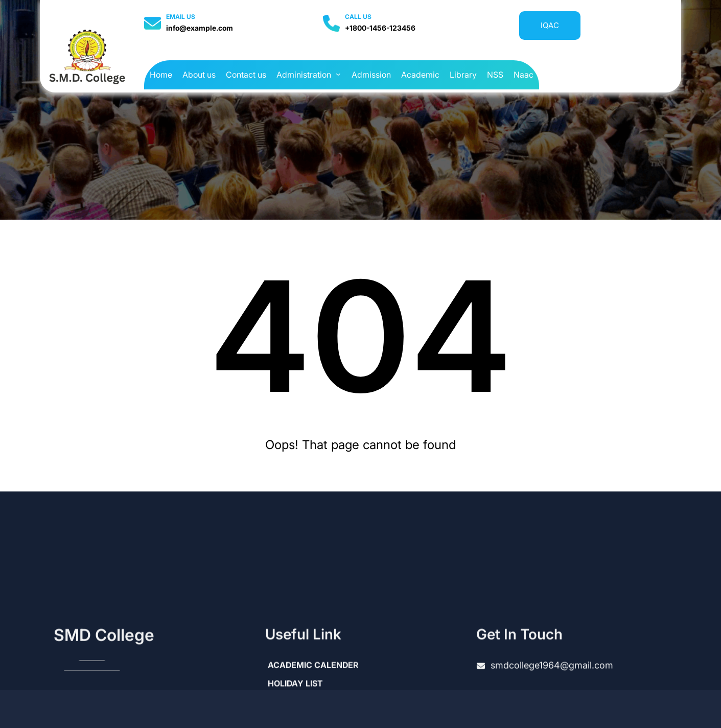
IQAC (550, 25)
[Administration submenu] (338, 74)
